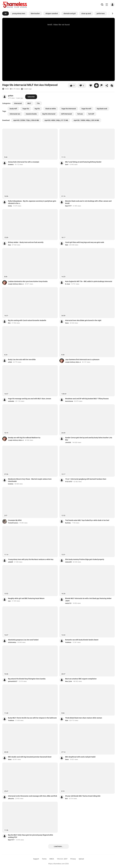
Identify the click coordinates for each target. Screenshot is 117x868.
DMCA (52, 859)
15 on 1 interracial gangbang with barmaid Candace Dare (86, 479)
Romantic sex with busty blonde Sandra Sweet (82, 640)
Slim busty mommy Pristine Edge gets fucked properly (85, 559)
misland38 (68, 562)
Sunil (67, 165)
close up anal (86, 13)
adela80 (11, 562)
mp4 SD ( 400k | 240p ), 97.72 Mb (56, 120)
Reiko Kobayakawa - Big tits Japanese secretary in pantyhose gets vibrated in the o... (32, 202)
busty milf (13, 109)
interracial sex (15, 114)
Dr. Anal (68, 284)
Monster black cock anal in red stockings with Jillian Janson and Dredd (88, 202)
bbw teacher (35, 13)
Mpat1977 (68, 206)
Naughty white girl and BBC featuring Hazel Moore (26, 598)
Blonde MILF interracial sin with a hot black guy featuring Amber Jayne (88, 600)
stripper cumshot (52, 13)
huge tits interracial (69, 109)
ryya (9, 601)
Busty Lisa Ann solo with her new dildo (22, 360)
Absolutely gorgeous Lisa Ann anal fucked (23, 640)
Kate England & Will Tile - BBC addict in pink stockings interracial (89, 281)
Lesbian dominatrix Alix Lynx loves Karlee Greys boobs (28, 281)
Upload (81, 859)
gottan (11, 96)
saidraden (11, 401)
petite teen (101, 13)
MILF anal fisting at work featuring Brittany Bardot (83, 162)
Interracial (18, 103)
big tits (37, 109)
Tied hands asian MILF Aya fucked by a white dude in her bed (87, 520)
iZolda (10, 206)
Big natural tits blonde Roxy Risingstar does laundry (27, 679)
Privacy (73, 859)
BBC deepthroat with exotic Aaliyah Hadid (80, 757)
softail (10, 362)
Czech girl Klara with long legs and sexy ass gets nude (85, 242)
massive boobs (31, 114)
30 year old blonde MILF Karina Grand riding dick (83, 796)
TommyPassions (13, 523)
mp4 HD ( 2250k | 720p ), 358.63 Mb (26, 120)
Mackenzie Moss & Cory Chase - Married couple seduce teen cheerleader (30, 480)
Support (36, 859)
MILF (29, 103)
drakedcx (11, 165)
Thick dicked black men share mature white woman (84, 718)
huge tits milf (86, 109)
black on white (51, 109)
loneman (11, 484)
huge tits (26, 109)
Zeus (9, 245)
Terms (44, 859)
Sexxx (67, 323)
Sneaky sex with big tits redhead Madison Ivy (24, 438)
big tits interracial (49, 114)
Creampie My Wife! (15, 520)
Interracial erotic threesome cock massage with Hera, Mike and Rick (33, 796)
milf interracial (66, 114)
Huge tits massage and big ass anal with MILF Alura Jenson (30, 399)
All (6, 13)
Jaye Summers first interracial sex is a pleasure (82, 360)
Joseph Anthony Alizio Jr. (16, 284)
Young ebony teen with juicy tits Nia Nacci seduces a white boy (31, 559)
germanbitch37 (13, 681)
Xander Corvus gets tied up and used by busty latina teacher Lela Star (89, 439)
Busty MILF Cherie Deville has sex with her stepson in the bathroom (32, 718)
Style (67, 245)
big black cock (102, 109)
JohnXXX (68, 443)
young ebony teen (19, 13)
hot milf (91, 114)
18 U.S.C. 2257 (62, 859)
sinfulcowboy (12, 642)
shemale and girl (70, 13)
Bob (9, 323)
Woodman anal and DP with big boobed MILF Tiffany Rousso (87, 399)
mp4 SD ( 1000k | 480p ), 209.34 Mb (86, 120)
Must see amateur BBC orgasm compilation (81, 679)
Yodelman (68, 642)
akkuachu (11, 799)
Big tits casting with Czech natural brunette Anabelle (27, 320)
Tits (38, 103)
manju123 (68, 603)
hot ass (80, 114)
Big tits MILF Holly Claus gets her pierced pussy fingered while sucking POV (31, 836)
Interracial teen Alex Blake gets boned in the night (83, 320)
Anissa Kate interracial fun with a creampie (24, 162)
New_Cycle (68, 681)
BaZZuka (68, 523)
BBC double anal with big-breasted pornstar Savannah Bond (30, 757)
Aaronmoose (69, 401)
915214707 (69, 482)
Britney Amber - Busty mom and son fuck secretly (26, 242)
